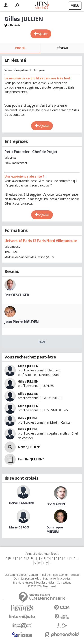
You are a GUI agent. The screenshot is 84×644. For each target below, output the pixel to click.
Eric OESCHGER (17, 295)
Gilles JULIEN (27, 418)
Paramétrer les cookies (57, 579)
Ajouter (43, 34)
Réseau (62, 48)
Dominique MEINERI (55, 529)
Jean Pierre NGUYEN (22, 322)
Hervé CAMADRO (22, 503)
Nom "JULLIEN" (29, 447)
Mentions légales (23, 583)
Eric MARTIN (56, 504)
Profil (20, 48)
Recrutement (61, 575)
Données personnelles (27, 579)
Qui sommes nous (16, 575)
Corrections (64, 583)
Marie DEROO (19, 527)
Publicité (46, 575)
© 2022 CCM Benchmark (42, 586)
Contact (33, 575)
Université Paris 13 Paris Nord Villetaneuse (41, 241)
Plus (42, 342)
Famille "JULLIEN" (31, 459)
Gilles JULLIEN (28, 366)
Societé (75, 575)
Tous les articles (45, 583)
